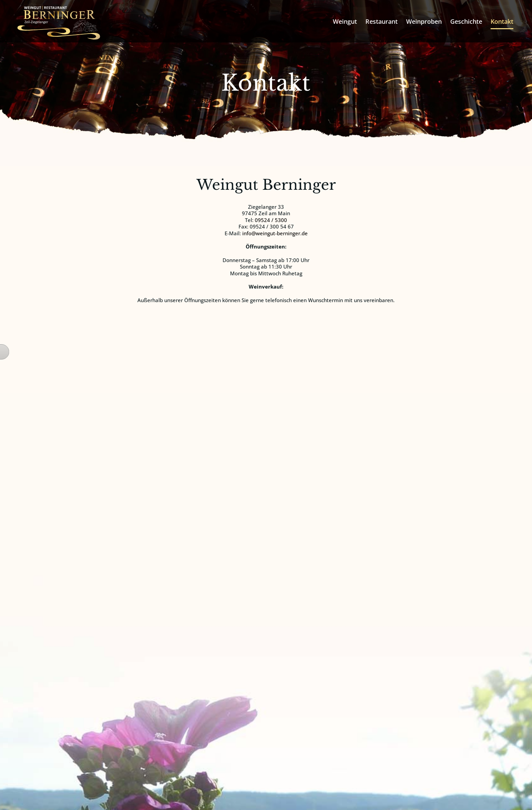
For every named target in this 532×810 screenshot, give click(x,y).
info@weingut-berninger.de (275, 233)
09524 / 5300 (271, 220)
